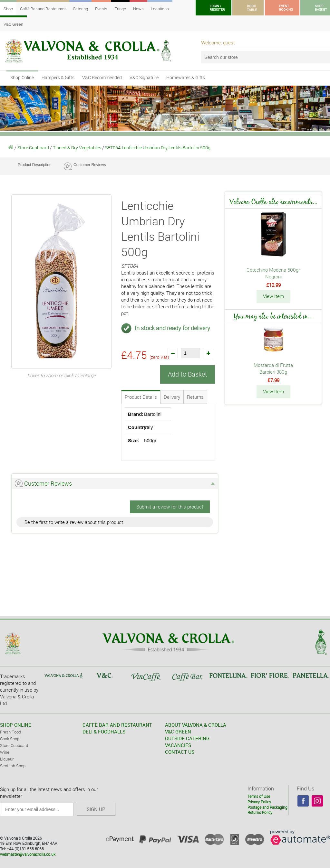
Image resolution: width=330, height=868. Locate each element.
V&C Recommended (102, 77)
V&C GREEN (178, 731)
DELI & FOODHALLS (104, 731)
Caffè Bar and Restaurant (43, 9)
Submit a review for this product (170, 506)
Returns (195, 397)
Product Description (35, 165)
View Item (273, 296)
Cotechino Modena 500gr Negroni (273, 273)
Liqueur (7, 759)
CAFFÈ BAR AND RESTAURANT (117, 724)
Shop (8, 9)
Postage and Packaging (267, 807)
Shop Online (22, 77)
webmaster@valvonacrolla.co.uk (28, 854)
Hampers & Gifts (58, 77)
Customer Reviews (90, 165)
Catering (80, 9)
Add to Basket (188, 374)
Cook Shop (10, 738)
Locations (160, 9)
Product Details (141, 397)
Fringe (120, 9)
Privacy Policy (259, 801)
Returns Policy (260, 812)
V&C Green (13, 24)
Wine (5, 752)
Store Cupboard (33, 148)
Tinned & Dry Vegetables (77, 148)
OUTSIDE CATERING (187, 738)
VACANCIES (178, 745)
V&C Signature (144, 77)
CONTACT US (180, 751)
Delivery (172, 397)
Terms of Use (259, 796)
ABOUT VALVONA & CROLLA (196, 724)
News (138, 9)
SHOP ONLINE (16, 724)
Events (101, 9)
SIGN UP (96, 809)
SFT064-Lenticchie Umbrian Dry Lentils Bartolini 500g (158, 148)
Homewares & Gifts (186, 77)
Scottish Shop (13, 765)
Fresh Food (10, 732)
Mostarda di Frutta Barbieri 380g (273, 368)
